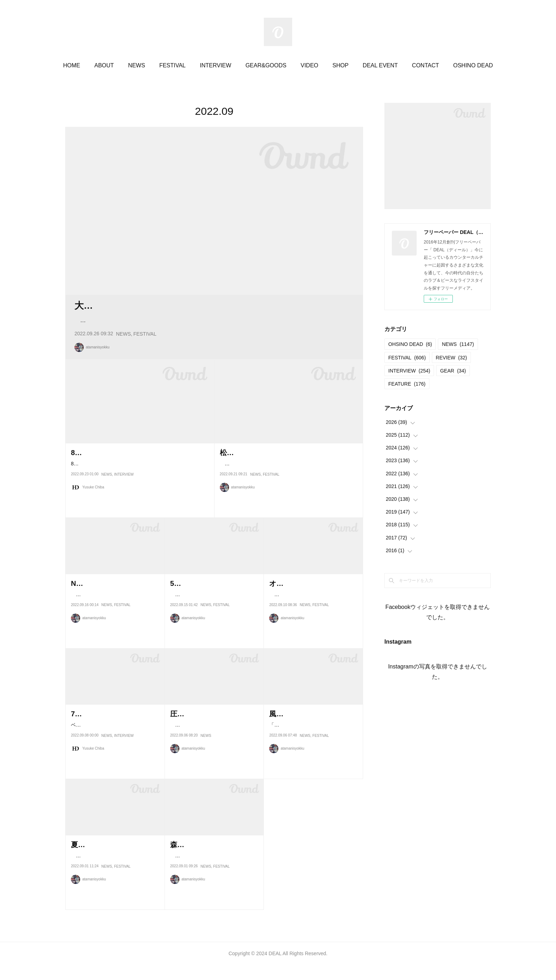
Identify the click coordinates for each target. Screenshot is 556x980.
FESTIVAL (172, 65)
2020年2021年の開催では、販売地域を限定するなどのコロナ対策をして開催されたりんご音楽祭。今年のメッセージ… (288, 494)
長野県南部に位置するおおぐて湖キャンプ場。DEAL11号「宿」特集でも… (214, 625)
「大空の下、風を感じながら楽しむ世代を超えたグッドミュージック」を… (311, 755)
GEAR (453, 371)
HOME (72, 65)
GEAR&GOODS (266, 65)
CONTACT (426, 65)
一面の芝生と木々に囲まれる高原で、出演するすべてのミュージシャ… (113, 625)
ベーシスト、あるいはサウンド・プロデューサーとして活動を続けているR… (115, 755)
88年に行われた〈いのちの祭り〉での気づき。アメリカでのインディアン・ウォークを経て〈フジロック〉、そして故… (138, 494)
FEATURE (407, 384)
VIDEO (310, 65)
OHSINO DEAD (410, 344)
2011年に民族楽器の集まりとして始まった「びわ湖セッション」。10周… (312, 625)
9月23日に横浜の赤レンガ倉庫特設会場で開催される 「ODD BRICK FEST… (214, 755)
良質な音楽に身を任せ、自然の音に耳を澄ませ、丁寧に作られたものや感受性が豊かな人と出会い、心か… (213, 335)
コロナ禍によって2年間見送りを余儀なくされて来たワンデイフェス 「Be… (115, 886)
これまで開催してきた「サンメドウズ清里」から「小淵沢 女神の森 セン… (214, 886)
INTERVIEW (216, 65)
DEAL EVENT (380, 65)
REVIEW (451, 358)
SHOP (341, 65)
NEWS (137, 65)
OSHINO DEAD (473, 65)
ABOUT (104, 65)
